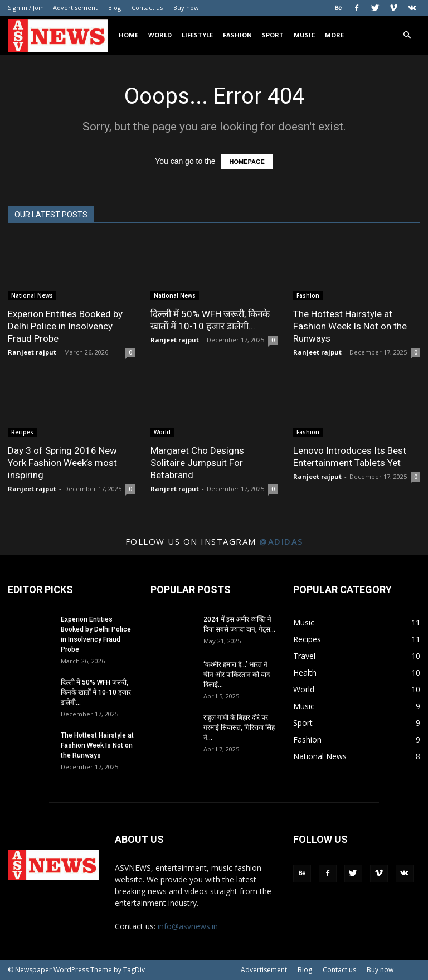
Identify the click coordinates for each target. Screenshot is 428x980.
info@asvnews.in (188, 926)
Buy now (186, 8)
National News (32, 295)
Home (128, 35)
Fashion (237, 35)
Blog (115, 8)
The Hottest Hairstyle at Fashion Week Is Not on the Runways (350, 326)
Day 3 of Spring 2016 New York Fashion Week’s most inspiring (62, 463)
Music (304, 35)
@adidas (281, 541)
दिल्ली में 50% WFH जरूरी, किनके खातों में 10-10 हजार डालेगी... (96, 692)
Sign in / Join (26, 8)
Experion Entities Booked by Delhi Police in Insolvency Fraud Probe (65, 326)
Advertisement (75, 8)
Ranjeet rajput (32, 352)
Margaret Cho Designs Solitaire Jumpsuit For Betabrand (197, 463)
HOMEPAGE (247, 162)
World (160, 35)
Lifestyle (197, 35)
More (334, 35)
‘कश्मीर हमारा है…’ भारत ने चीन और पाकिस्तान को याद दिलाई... (237, 675)
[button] (407, 35)
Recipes (22, 432)
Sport (273, 35)
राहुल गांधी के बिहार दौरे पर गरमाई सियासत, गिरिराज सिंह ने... (239, 727)
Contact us (147, 8)
